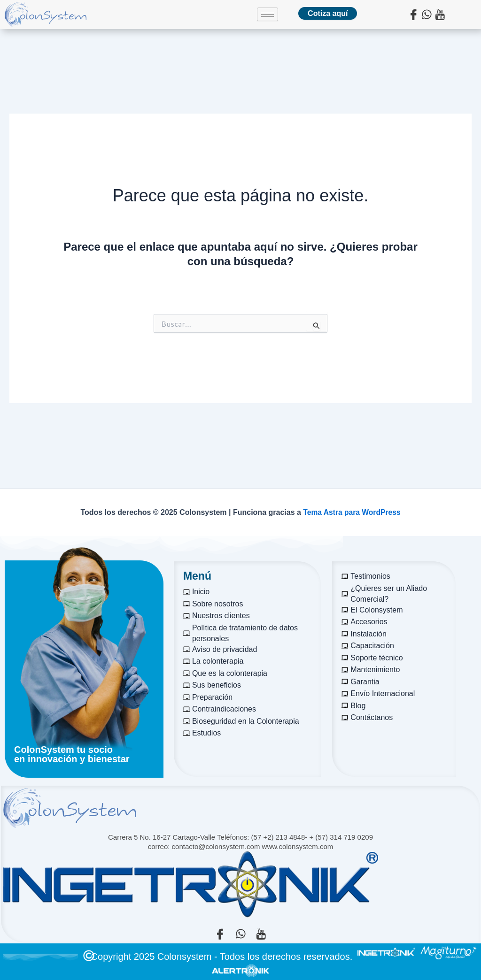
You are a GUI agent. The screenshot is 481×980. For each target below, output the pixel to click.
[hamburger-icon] (268, 14)
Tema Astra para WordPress (352, 512)
